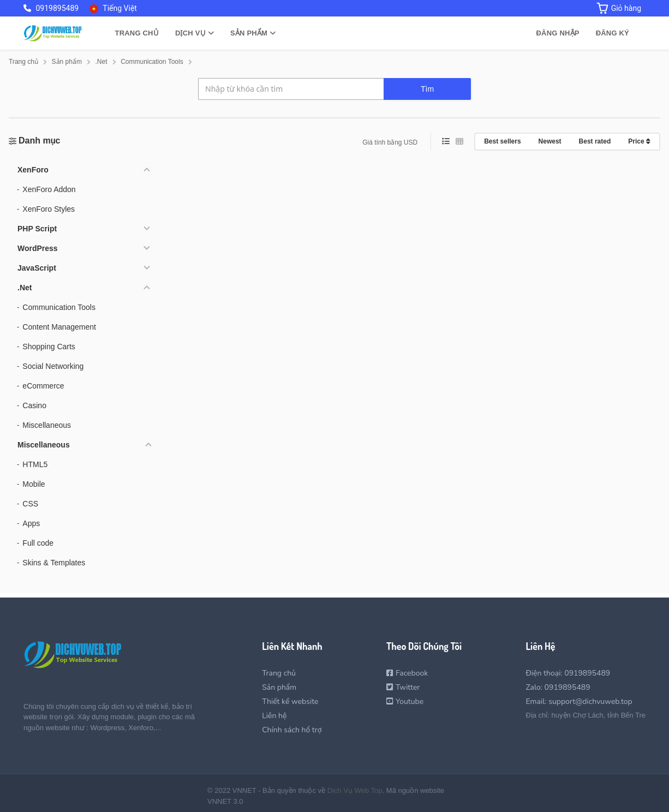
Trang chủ (136, 33)
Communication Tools (59, 307)
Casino (34, 405)
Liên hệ (274, 716)
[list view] (446, 142)
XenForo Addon (49, 189)
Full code (38, 543)
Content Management (59, 327)
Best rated (595, 141)
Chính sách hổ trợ (292, 730)
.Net (25, 288)
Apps (31, 523)
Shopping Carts (49, 347)
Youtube (405, 701)
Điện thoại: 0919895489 (568, 673)
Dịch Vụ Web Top (355, 790)
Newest (550, 141)
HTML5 (35, 464)
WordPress (38, 248)
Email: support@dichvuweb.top (579, 701)
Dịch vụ (195, 33)
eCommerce (43, 386)
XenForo (33, 170)
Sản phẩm (253, 33)
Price (639, 141)
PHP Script (37, 229)
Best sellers (502, 141)
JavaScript (37, 268)
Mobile (34, 484)
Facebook (407, 673)
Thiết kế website (290, 701)
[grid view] (459, 142)
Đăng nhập (558, 33)
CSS (30, 504)
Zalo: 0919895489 (558, 687)
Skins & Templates (54, 563)
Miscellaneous (47, 425)
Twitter (403, 687)
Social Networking (53, 366)
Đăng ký (613, 33)
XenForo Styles (49, 209)
